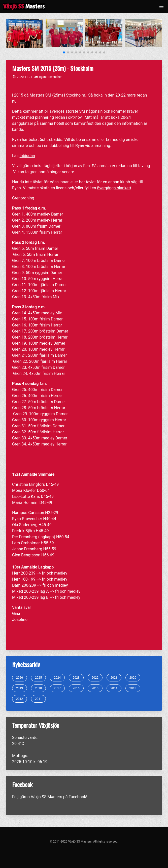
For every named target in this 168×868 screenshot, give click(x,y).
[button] (161, 7)
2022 (95, 678)
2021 (114, 678)
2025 (38, 678)
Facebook (77, 797)
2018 (38, 688)
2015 (95, 688)
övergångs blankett (114, 188)
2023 (76, 678)
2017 (57, 688)
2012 (20, 699)
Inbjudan (27, 156)
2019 (20, 688)
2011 (38, 699)
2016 (76, 688)
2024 (57, 678)
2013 (133, 688)
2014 (114, 688)
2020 (133, 678)
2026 (20, 678)
